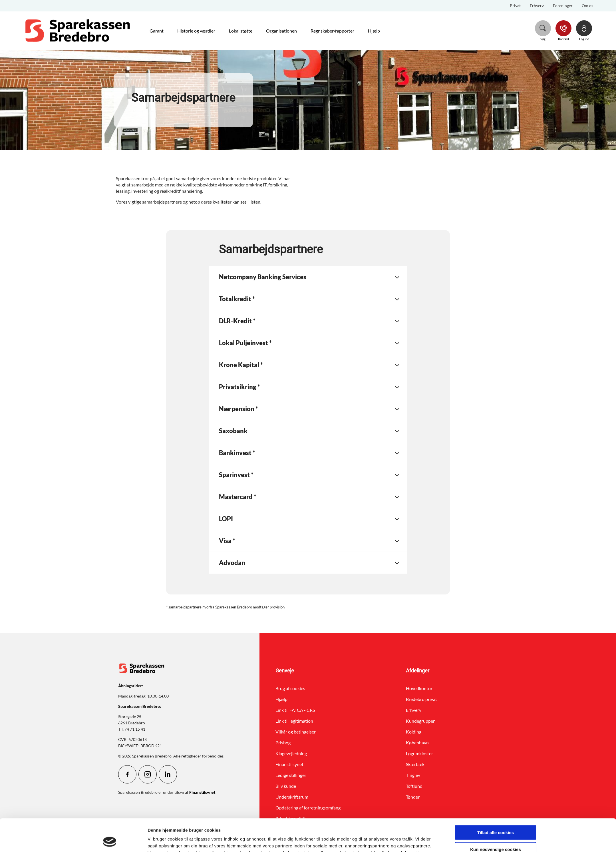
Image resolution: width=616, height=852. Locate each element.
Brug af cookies (290, 688)
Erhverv (414, 710)
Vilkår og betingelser (296, 732)
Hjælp (281, 699)
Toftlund (414, 786)
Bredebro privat (421, 699)
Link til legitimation (294, 721)
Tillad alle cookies (496, 802)
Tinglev (413, 775)
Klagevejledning (291, 753)
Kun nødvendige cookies (496, 819)
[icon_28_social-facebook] (127, 774)
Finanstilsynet (289, 764)
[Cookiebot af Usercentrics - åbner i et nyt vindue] (110, 841)
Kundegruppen (421, 721)
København (417, 743)
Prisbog (283, 743)
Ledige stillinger (291, 775)
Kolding (414, 732)
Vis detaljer (370, 841)
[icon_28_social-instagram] (148, 774)
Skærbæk (415, 764)
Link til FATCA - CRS (295, 710)
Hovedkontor (419, 688)
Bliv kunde (286, 786)
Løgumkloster (419, 753)
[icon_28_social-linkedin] (168, 774)
